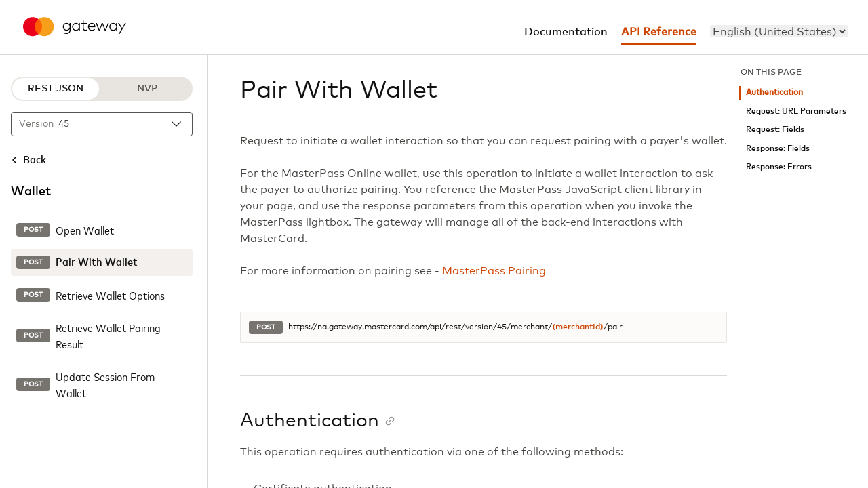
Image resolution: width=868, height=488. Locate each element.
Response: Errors (779, 167)
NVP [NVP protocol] (147, 89)
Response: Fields (778, 149)
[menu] (779, 31)
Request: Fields (775, 130)
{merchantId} (578, 327)
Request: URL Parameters (796, 111)
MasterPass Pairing (494, 271)
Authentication (774, 93)
